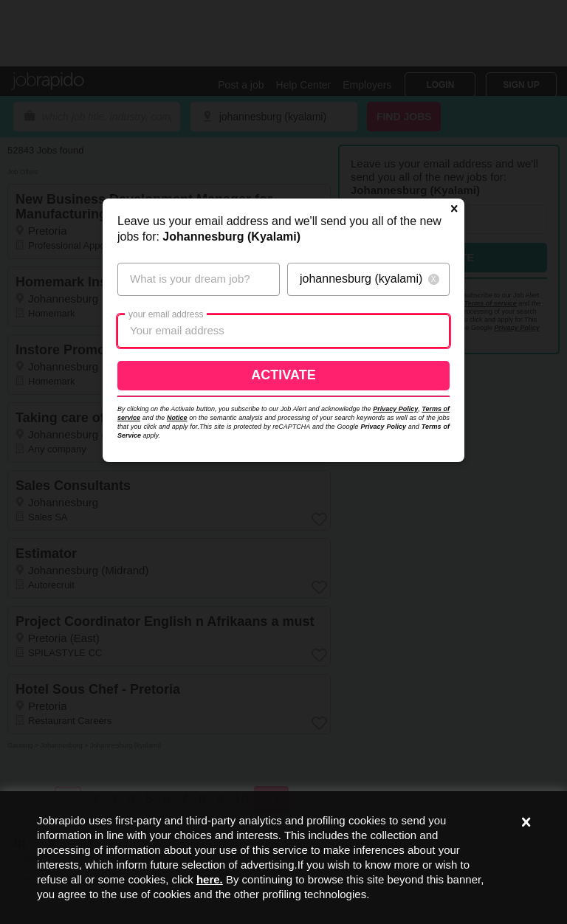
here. (210, 879)
